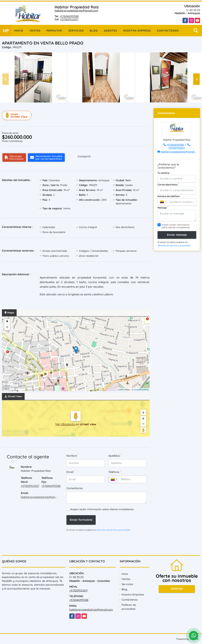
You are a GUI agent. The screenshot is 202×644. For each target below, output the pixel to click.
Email (71, 472)
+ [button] (7, 322)
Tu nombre (164, 173)
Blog (94, 31)
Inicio (19, 31)
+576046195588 (69, 16)
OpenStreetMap (141, 390)
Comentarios (75, 488)
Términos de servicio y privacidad (114, 530)
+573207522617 (69, 19)
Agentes (110, 31)
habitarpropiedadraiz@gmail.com (76, 11)
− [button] (7, 327)
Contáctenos (168, 31)
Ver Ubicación (65, 424)
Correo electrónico (168, 184)
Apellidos (115, 456)
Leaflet (120, 390)
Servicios (76, 31)
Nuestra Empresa (137, 31)
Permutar (54, 31)
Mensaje (163, 208)
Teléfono (115, 472)
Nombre (72, 456)
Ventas (35, 31)
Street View (17, 115)
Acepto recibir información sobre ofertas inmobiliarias (102, 509)
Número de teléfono (169, 196)
